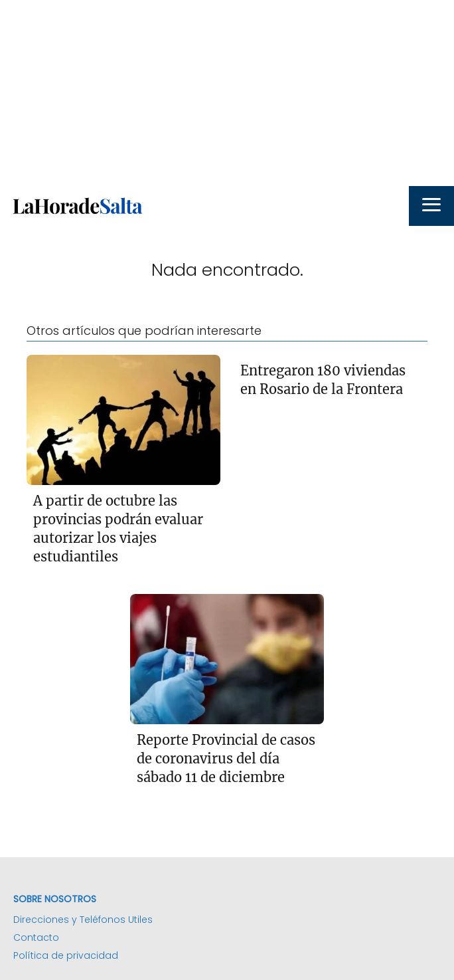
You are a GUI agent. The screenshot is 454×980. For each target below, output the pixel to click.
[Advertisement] (227, 93)
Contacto (36, 937)
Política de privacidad (66, 955)
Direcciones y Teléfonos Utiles (83, 920)
